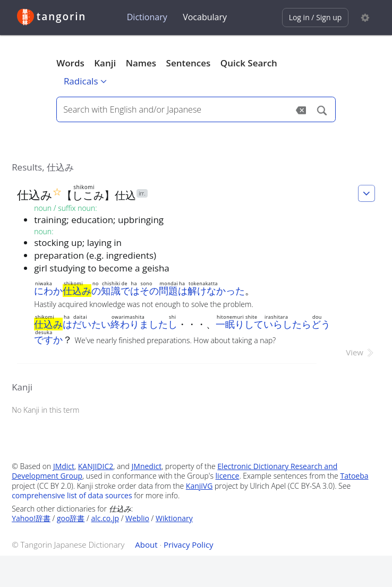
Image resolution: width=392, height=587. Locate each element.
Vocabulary (205, 17)
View (360, 352)
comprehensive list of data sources (72, 495)
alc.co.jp (105, 518)
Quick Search (249, 63)
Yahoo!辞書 (31, 518)
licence (228, 476)
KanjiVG (199, 486)
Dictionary (147, 17)
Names (141, 63)
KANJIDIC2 (96, 466)
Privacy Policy (189, 545)
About (146, 545)
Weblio (137, 518)
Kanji (105, 63)
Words (70, 63)
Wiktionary (174, 518)
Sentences (189, 63)
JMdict (64, 466)
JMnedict (147, 466)
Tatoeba (354, 476)
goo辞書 (71, 518)
